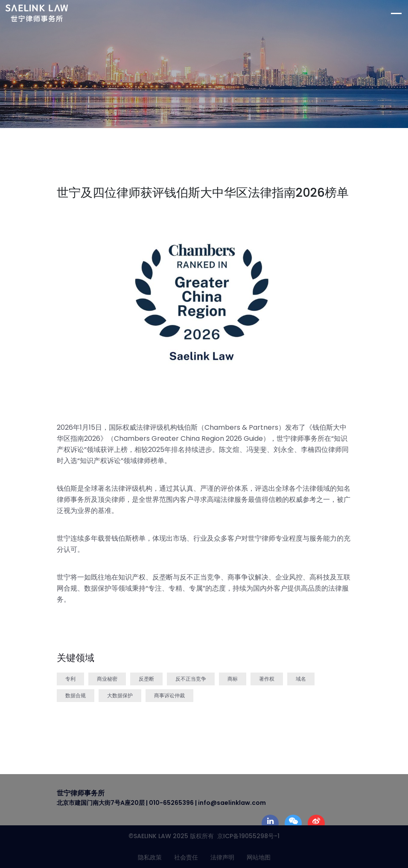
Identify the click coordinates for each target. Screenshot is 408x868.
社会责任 (186, 857)
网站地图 (259, 857)
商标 (233, 679)
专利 (70, 679)
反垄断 (146, 679)
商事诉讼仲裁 (169, 695)
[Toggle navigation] (399, 13)
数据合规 (76, 695)
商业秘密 (107, 679)
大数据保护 (120, 695)
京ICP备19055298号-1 (247, 836)
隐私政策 (150, 857)
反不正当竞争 (191, 679)
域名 (301, 679)
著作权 (267, 679)
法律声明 (222, 857)
